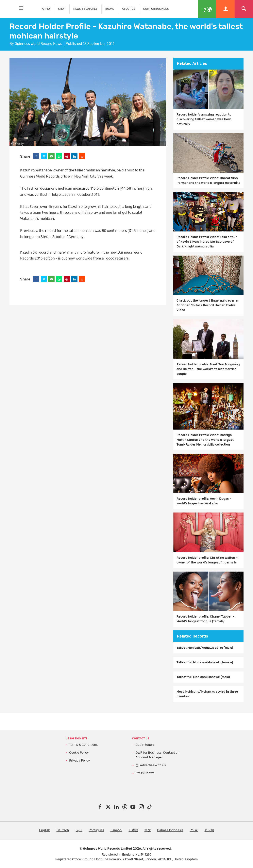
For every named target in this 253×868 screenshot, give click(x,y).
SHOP (62, 9)
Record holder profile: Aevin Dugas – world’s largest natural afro (204, 501)
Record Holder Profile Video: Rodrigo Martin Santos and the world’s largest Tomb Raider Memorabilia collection (205, 440)
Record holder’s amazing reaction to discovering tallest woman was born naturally (204, 119)
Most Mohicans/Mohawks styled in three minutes (207, 694)
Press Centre (145, 773)
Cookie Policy (79, 753)
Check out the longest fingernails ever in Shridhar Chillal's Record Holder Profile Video (207, 305)
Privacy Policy (80, 761)
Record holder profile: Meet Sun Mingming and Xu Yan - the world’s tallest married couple (208, 369)
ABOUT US (129, 9)
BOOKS (110, 9)
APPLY (46, 9)
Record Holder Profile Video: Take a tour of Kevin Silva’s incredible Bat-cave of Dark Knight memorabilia (207, 242)
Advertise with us (153, 765)
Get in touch (145, 745)
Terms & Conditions (83, 745)
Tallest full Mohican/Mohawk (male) (203, 677)
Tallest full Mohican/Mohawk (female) (205, 662)
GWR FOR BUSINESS (156, 9)
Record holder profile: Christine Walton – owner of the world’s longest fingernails (207, 560)
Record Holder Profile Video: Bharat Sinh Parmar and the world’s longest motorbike (208, 181)
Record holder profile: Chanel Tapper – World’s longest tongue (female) (205, 619)
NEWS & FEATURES (85, 9)
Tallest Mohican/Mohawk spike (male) (205, 648)
